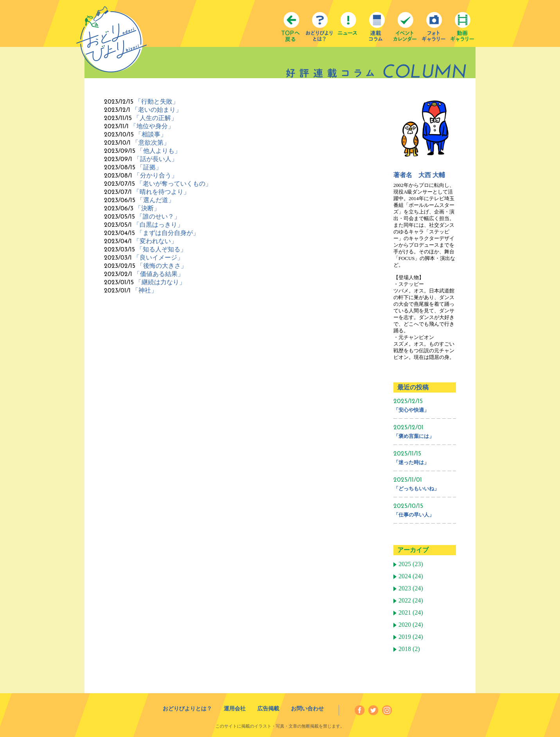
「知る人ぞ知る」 (162, 249)
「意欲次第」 (151, 143)
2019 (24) (411, 637)
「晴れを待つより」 (162, 192)
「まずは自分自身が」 (168, 233)
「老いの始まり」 (157, 110)
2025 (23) (411, 564)
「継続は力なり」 (160, 282)
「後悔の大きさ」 (162, 266)
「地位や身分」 (152, 126)
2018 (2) (409, 649)
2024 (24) (411, 576)
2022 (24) (411, 601)
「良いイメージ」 (158, 257)
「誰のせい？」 (158, 216)
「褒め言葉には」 (414, 436)
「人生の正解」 (155, 118)
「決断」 (147, 208)
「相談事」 (151, 134)
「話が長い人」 (156, 159)
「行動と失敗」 (157, 101)
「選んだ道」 (156, 200)
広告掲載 (268, 709)
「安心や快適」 (411, 410)
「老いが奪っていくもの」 (174, 184)
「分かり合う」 (156, 175)
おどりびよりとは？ (187, 709)
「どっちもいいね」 (416, 489)
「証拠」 (149, 167)
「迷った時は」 (411, 462)
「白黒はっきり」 (158, 225)
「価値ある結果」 (159, 274)
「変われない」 (155, 241)
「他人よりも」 (159, 151)
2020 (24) (411, 625)
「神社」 (145, 290)
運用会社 (235, 709)
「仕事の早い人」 (414, 515)
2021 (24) (411, 613)
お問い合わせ (307, 709)
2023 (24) (411, 588)
